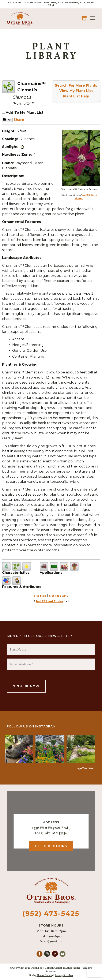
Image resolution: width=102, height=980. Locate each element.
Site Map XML (59, 596)
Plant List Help (76, 96)
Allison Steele (44, 976)
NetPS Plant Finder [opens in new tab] (50, 601)
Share (19, 120)
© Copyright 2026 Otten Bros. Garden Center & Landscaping (45, 968)
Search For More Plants (76, 85)
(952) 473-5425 (51, 914)
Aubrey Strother (64, 976)
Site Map (40, 596)
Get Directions (51, 846)
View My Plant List (76, 91)
